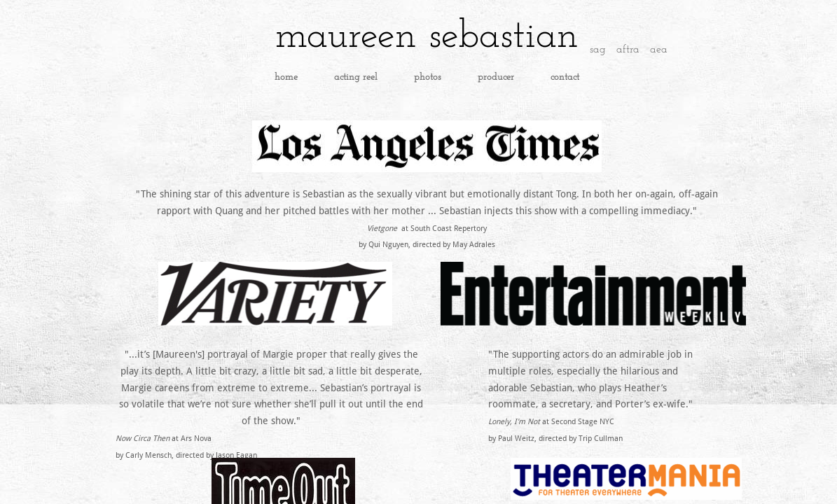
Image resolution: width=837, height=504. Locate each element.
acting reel (356, 77)
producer (496, 77)
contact (565, 77)
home (286, 77)
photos (428, 77)
